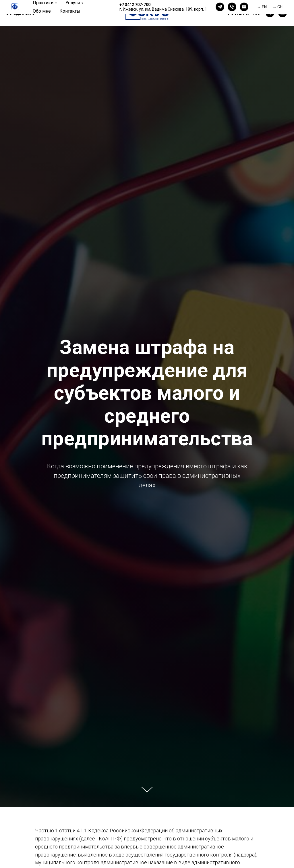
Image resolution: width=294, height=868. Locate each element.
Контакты (70, 11)
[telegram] (220, 7)
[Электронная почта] (244, 7)
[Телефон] (232, 7)
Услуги (73, 3)
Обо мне (42, 11)
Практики (43, 3)
